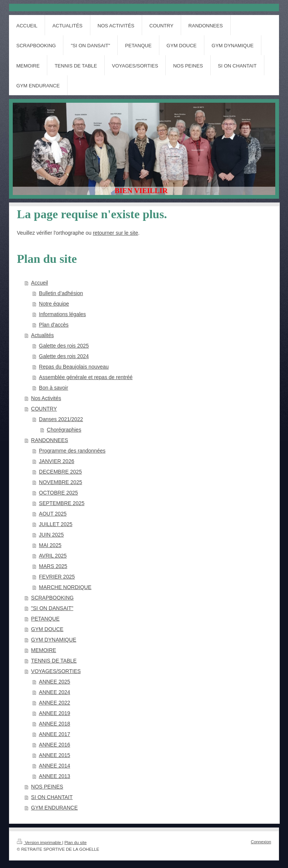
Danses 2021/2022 (61, 419)
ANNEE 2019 (55, 713)
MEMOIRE (44, 650)
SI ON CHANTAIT (52, 797)
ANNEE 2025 (55, 682)
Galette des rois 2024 (64, 356)
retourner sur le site (116, 233)
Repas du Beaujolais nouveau (74, 367)
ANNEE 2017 (55, 734)
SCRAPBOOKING (52, 598)
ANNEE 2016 (55, 745)
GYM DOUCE (47, 629)
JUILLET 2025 (56, 524)
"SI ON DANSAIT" (52, 608)
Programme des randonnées (72, 451)
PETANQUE (45, 619)
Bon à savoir (54, 388)
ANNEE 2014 (55, 766)
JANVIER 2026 (57, 461)
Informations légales (62, 314)
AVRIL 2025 (53, 556)
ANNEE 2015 (55, 755)
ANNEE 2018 (55, 724)
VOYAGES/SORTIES (56, 671)
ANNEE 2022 (55, 703)
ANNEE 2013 (55, 776)
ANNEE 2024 (55, 692)
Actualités (43, 335)
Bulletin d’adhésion (61, 293)
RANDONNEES (50, 440)
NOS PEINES (47, 787)
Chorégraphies (64, 430)
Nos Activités (46, 398)
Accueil (40, 283)
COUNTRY (44, 409)
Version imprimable (40, 843)
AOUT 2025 (53, 514)
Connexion (261, 842)
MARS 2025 (53, 566)
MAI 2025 (50, 545)
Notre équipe (54, 304)
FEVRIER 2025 (57, 577)
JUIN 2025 (51, 535)
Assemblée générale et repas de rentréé (86, 377)
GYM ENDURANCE (54, 808)
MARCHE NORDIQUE (65, 587)
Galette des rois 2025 (64, 346)
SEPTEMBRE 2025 (62, 503)
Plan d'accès (54, 325)
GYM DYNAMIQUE (54, 640)
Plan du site (76, 843)
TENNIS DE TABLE (54, 661)
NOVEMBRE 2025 (61, 482)
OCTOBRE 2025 (58, 493)
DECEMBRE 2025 (60, 472)
